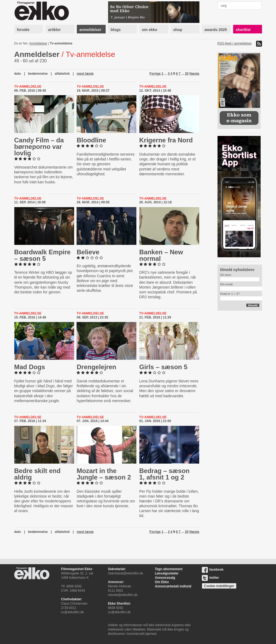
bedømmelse (38, 74)
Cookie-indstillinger (219, 586)
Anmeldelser (38, 43)
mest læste (85, 74)
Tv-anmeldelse (61, 43)
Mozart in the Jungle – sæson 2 (104, 474)
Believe (88, 252)
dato (18, 74)
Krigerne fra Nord (166, 140)
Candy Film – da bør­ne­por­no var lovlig (39, 147)
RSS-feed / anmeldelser (235, 43)
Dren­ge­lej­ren (96, 367)
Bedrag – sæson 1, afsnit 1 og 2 (165, 474)
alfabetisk (62, 74)
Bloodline (91, 140)
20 (187, 74)
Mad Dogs (30, 367)
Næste (194, 74)
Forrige (155, 74)
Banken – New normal (161, 255)
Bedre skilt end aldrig (37, 474)
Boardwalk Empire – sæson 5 (42, 255)
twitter (211, 578)
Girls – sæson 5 (163, 367)
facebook (213, 570)
